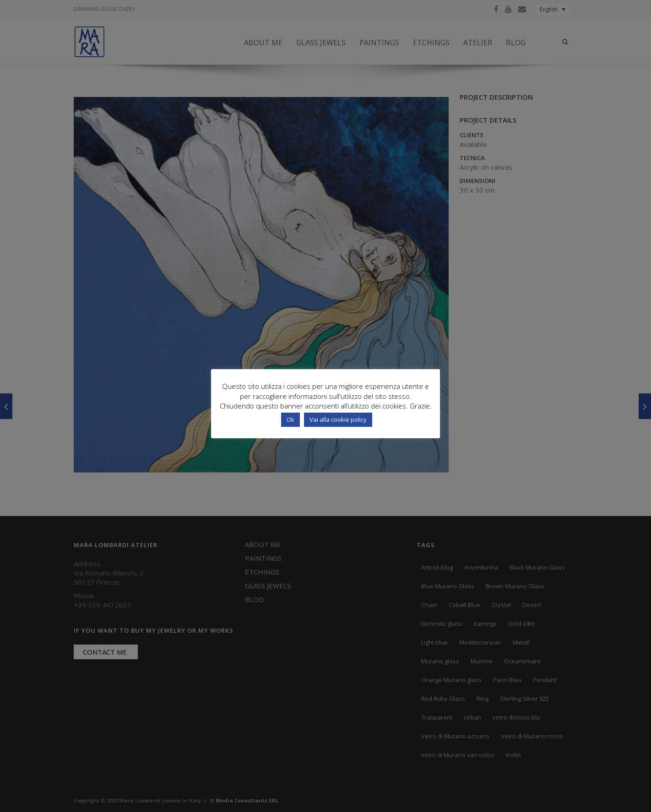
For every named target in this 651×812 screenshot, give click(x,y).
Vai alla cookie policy (338, 419)
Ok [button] (290, 419)
